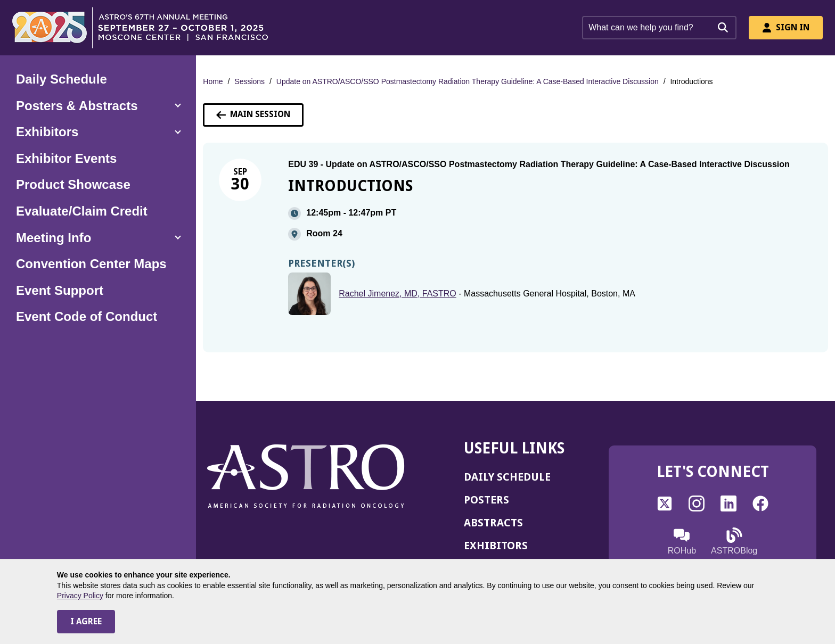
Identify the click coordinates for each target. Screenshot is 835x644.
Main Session (253, 114)
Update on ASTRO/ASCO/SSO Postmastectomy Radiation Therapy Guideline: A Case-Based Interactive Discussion (468, 81)
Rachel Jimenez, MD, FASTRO (398, 294)
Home (213, 81)
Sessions (249, 81)
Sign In (786, 27)
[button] (98, 106)
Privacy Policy (80, 596)
